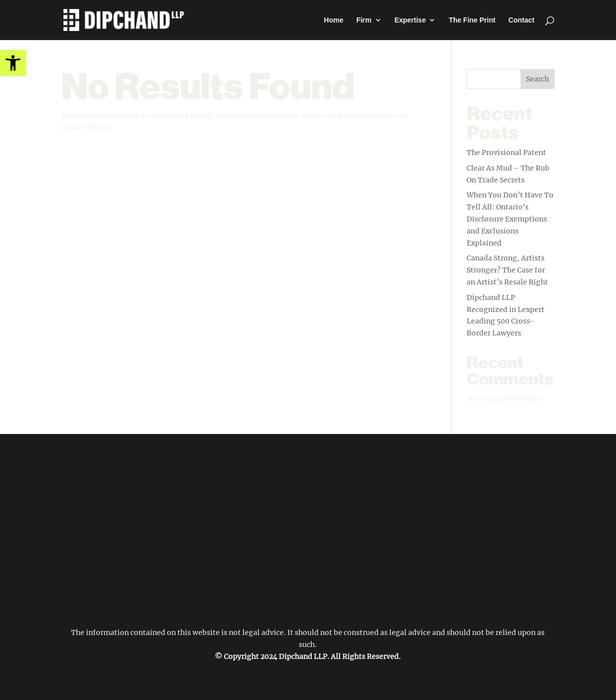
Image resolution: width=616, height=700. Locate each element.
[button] (13, 63)
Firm (364, 20)
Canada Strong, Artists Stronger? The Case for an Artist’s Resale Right (507, 270)
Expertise (410, 20)
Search (538, 79)
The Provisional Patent (506, 152)
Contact (522, 20)
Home (333, 20)
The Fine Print (472, 20)
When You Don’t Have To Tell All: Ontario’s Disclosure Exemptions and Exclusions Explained (510, 219)
